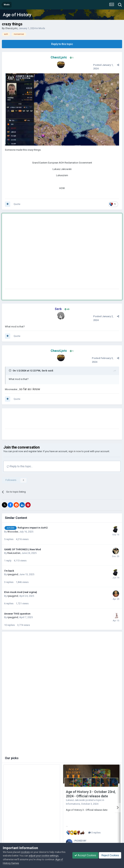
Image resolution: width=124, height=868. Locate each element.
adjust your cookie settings (44, 856)
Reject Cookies (110, 855)
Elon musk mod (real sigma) (21, 592)
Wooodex (13, 532)
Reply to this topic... (20, 466)
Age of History (17, 15)
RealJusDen (14, 553)
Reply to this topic (62, 44)
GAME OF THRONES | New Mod (22, 549)
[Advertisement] (35, 252)
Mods (42, 28)
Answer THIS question (17, 614)
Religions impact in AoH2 (33, 528)
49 (67, 309)
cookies (25, 852)
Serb (44, 371)
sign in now (75, 451)
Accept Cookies (85, 855)
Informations (73, 804)
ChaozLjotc (11, 28)
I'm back (9, 571)
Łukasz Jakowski (76, 800)
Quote (17, 204)
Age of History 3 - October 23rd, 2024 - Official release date (91, 794)
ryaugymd (13, 574)
